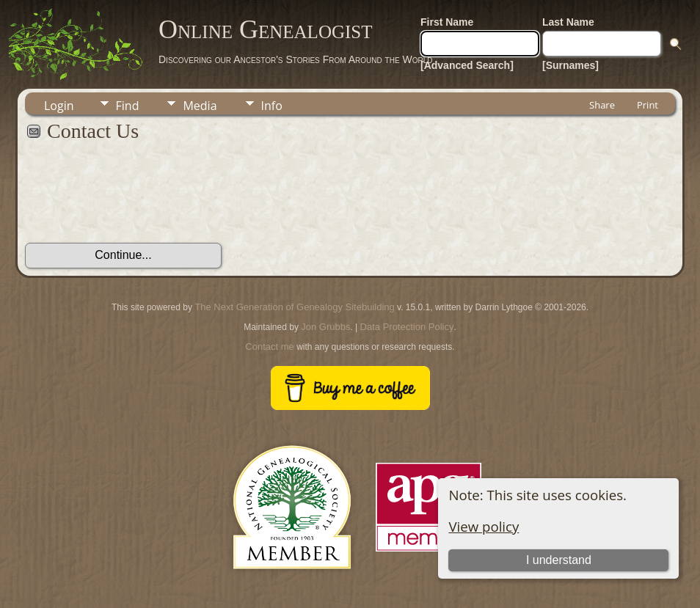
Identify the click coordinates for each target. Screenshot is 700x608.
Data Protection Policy (407, 327)
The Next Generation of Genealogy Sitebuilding (294, 307)
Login (59, 106)
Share (602, 105)
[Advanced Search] (467, 65)
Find (128, 106)
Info (272, 106)
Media (200, 106)
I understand (559, 560)
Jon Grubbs (325, 327)
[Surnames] (570, 65)
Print (648, 105)
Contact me (269, 347)
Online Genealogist (266, 29)
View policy (484, 526)
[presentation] (136, 200)
